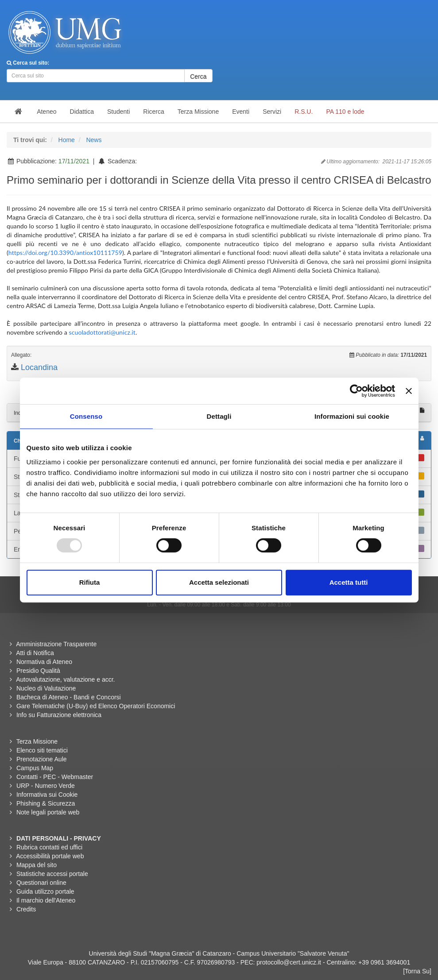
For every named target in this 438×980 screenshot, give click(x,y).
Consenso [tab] (86, 416)
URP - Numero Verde (46, 786)
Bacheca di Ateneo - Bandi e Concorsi (69, 697)
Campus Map (35, 768)
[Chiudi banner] (409, 391)
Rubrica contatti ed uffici (49, 847)
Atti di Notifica (35, 653)
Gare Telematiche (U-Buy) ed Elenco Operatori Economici (96, 706)
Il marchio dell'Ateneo (46, 900)
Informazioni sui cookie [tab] (352, 416)
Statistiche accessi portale (52, 874)
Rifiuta (90, 582)
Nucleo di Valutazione (46, 688)
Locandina (39, 367)
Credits (26, 909)
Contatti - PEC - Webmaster (55, 777)
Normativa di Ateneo (44, 662)
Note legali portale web (48, 812)
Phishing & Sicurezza (46, 803)
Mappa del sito (37, 865)
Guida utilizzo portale (45, 891)
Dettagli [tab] (219, 416)
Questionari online (41, 883)
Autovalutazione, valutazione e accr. (65, 679)
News (94, 140)
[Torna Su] (417, 971)
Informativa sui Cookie (47, 795)
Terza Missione (37, 741)
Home (67, 140)
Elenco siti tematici (42, 750)
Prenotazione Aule (42, 759)
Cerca (198, 77)
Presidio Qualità (38, 671)
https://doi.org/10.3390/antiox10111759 (65, 253)
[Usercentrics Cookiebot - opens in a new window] (356, 391)
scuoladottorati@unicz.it (102, 332)
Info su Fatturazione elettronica (59, 715)
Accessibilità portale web (50, 856)
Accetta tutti (349, 582)
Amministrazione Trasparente (56, 644)
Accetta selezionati (219, 582)
